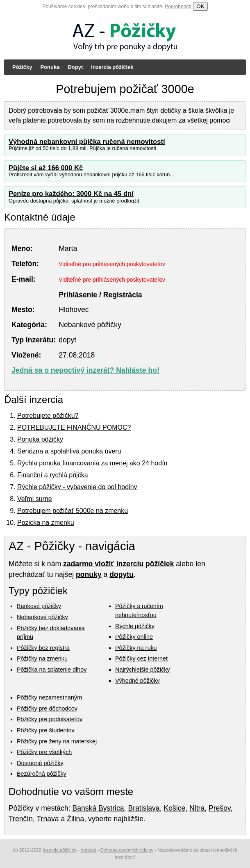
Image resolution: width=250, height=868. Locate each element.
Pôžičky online (134, 637)
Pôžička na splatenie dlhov (52, 670)
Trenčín (21, 819)
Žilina (75, 819)
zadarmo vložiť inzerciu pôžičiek (118, 564)
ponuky (89, 574)
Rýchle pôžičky (135, 626)
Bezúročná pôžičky (42, 774)
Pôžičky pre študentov (46, 730)
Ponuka (50, 67)
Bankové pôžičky (39, 606)
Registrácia (123, 295)
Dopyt (75, 67)
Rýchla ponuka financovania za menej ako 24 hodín (92, 463)
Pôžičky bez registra (43, 648)
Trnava (48, 819)
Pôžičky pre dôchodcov (47, 709)
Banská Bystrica (98, 808)
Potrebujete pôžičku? (48, 416)
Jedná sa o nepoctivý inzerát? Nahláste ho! (85, 370)
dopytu (122, 574)
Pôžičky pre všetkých (44, 752)
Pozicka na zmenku (46, 523)
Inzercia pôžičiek (112, 67)
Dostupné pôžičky (40, 763)
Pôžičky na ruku (136, 648)
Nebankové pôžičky (42, 617)
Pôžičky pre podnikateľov (50, 719)
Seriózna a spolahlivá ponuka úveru (69, 451)
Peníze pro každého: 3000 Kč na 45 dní (71, 194)
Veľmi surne (35, 499)
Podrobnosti (178, 7)
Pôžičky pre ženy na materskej (57, 741)
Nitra (197, 808)
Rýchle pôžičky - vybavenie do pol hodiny (77, 487)
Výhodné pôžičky (137, 681)
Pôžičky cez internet (141, 658)
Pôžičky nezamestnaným (49, 697)
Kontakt (88, 850)
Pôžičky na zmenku (42, 658)
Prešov (219, 808)
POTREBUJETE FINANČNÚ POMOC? (74, 427)
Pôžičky (22, 67)
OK (200, 6)
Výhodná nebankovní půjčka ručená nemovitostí (87, 142)
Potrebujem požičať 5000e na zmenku (73, 511)
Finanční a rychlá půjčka (53, 475)
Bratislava (144, 808)
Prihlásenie (78, 295)
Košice (174, 808)
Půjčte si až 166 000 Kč (46, 168)
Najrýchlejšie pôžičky (143, 670)
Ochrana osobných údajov (127, 850)
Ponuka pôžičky (40, 439)
